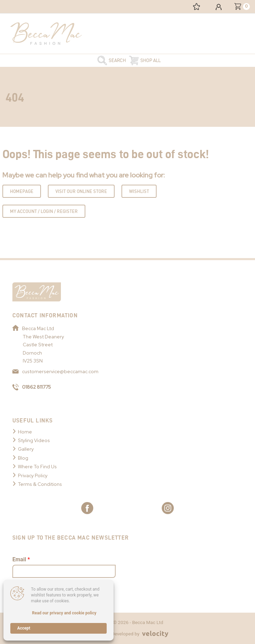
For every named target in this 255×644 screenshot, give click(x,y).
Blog (23, 458)
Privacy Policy (33, 476)
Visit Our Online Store (81, 191)
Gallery (26, 449)
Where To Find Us (37, 467)
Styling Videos (34, 440)
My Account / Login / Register (44, 211)
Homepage (22, 191)
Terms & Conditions (40, 484)
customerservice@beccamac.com (55, 371)
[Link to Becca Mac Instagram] (168, 508)
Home (25, 432)
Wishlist (139, 191)
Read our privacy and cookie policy (64, 613)
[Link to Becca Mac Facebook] (87, 508)
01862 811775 (32, 387)
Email (21, 559)
